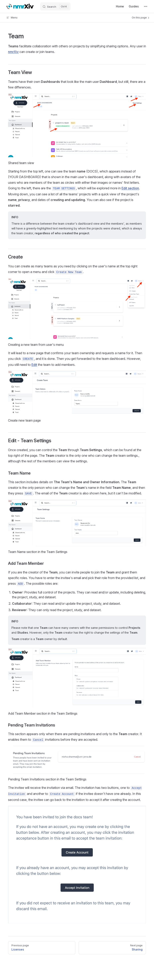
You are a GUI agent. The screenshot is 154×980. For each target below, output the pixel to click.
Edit (34, 365)
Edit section (130, 188)
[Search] (55, 6)
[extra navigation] (146, 6)
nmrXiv (13, 52)
